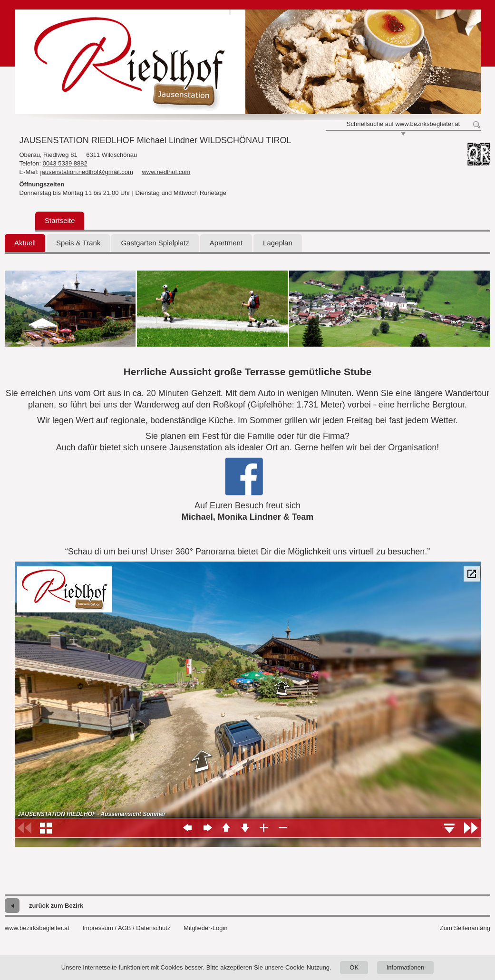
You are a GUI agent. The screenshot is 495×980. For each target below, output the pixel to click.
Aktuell (25, 243)
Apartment (226, 243)
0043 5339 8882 (65, 163)
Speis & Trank (78, 243)
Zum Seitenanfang (465, 928)
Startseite (60, 220)
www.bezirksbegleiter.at (37, 928)
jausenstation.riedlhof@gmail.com (87, 172)
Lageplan (278, 243)
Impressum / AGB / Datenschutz (126, 928)
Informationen (406, 967)
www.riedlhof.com (166, 172)
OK (354, 967)
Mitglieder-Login (206, 928)
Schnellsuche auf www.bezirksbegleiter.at (403, 124)
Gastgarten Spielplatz (155, 243)
